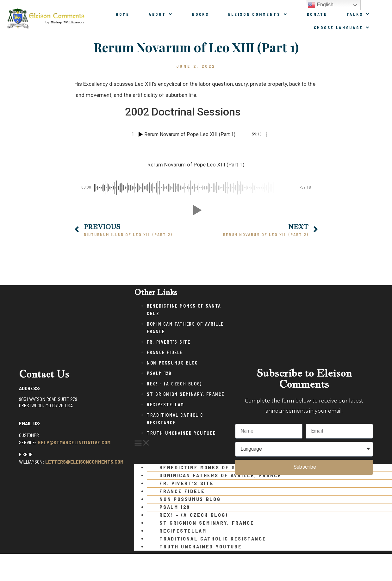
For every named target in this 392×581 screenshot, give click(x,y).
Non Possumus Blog (172, 363)
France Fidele (165, 352)
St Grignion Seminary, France (186, 394)
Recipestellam (165, 405)
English (321, 5)
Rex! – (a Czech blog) (174, 384)
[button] (181, 443)
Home (123, 14)
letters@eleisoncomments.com (84, 462)
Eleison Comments (258, 14)
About (161, 14)
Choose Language (342, 28)
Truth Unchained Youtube (181, 433)
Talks (358, 14)
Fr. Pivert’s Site (168, 342)
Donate (317, 14)
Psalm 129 (159, 373)
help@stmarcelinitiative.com (74, 442)
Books (201, 14)
